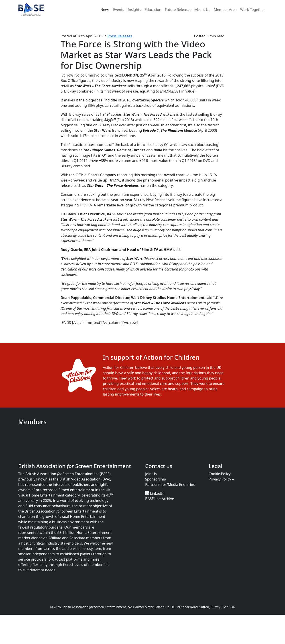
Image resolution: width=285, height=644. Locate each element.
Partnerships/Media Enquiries (170, 485)
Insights (134, 10)
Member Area (225, 10)
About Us (203, 10)
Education (153, 10)
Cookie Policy (220, 474)
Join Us (151, 474)
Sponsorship (156, 479)
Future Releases (178, 10)
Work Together (253, 10)
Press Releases (120, 36)
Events (119, 10)
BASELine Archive (160, 499)
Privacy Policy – (221, 479)
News (105, 10)
